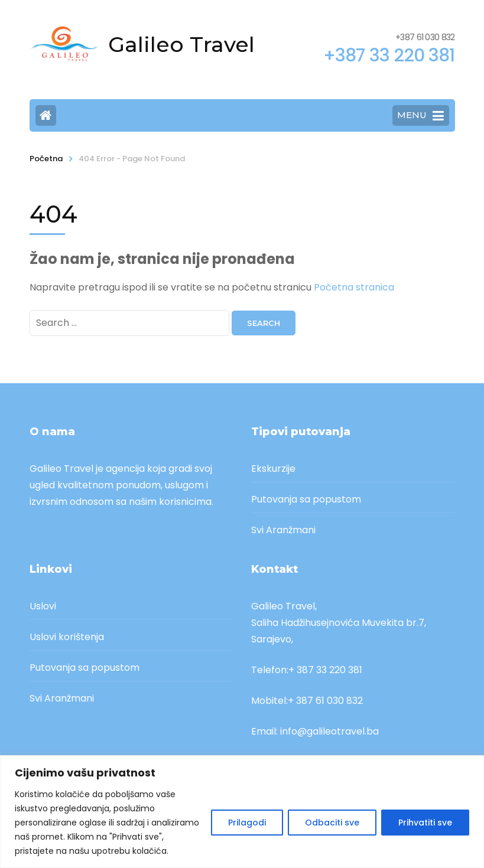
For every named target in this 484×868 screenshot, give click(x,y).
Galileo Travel (181, 44)
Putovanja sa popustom (306, 499)
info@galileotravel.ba (329, 731)
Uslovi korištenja (67, 637)
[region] (242, 812)
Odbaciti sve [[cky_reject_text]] (332, 823)
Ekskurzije (273, 469)
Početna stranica (354, 287)
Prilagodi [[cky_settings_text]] (247, 823)
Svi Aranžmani (283, 530)
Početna (46, 159)
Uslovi (43, 606)
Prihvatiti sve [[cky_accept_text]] (425, 823)
